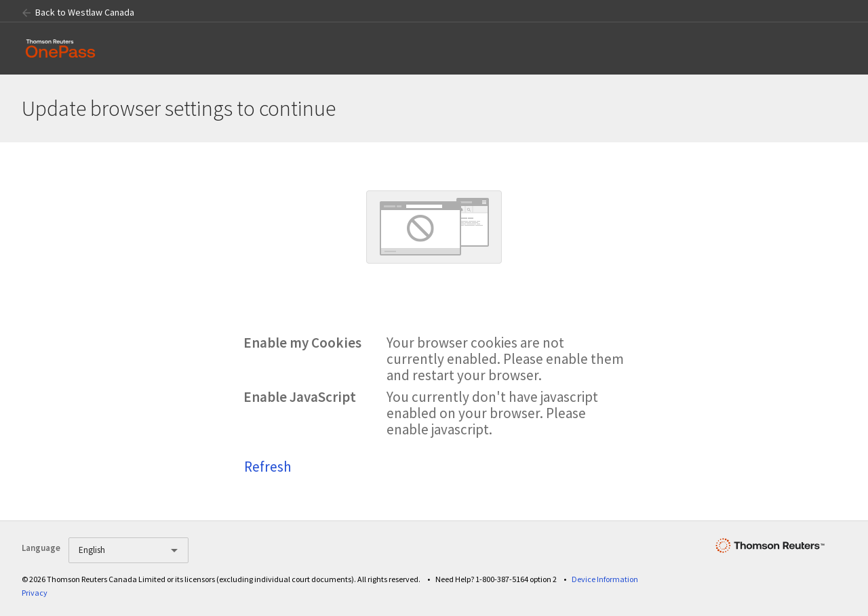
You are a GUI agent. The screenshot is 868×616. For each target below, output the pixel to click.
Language (41, 548)
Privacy (35, 593)
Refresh (268, 467)
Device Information (605, 579)
